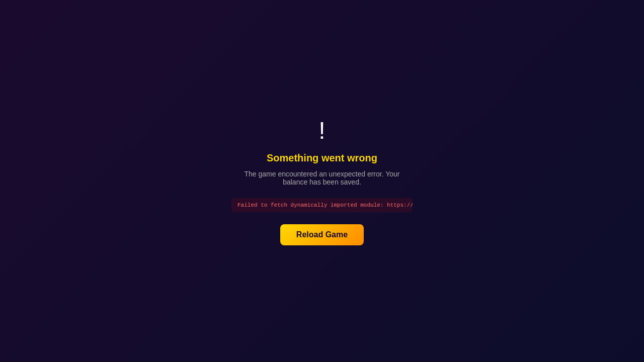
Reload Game (322, 236)
